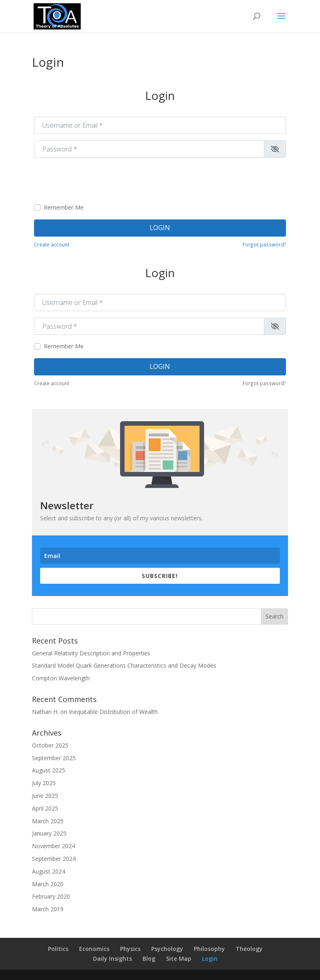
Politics (58, 949)
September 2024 (54, 859)
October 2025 (50, 745)
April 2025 (45, 808)
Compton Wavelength (61, 678)
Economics (94, 949)
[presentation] (96, 180)
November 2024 (53, 846)
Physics (130, 949)
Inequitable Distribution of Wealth (113, 712)
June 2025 (45, 796)
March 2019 (48, 909)
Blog (149, 959)
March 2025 (48, 821)
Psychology (167, 949)
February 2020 (51, 896)
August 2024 (49, 871)
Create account (52, 244)
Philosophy (209, 949)
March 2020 (48, 884)
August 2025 (49, 770)
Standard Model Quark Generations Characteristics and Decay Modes (124, 665)
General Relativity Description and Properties (91, 653)
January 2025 (49, 833)
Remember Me (64, 207)
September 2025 (54, 758)
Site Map (179, 959)
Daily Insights (112, 959)
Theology (249, 949)
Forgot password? (264, 244)
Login (160, 228)
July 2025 (44, 783)
